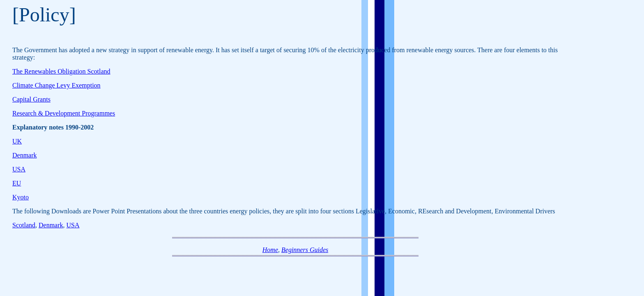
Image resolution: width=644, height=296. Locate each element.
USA (19, 169)
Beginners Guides (305, 250)
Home (270, 250)
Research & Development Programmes (64, 113)
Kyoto (21, 197)
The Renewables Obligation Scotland (61, 71)
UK (17, 141)
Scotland (24, 225)
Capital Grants (31, 99)
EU (17, 183)
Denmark (25, 155)
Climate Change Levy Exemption (56, 85)
